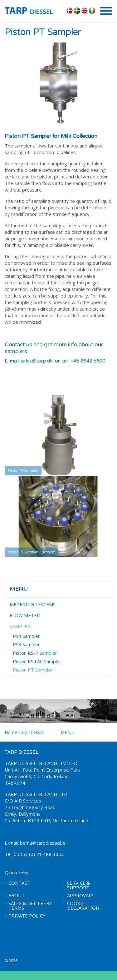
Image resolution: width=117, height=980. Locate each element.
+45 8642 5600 (88, 361)
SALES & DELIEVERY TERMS (30, 906)
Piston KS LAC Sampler (37, 661)
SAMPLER (20, 626)
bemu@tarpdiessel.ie (43, 843)
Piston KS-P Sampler (35, 653)
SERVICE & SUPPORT (79, 885)
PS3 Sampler (26, 644)
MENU (19, 589)
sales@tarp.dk (37, 361)
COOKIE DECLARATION (83, 906)
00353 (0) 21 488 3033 (39, 854)
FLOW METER (25, 615)
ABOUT (17, 895)
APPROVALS (80, 895)
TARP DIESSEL (33, 10)
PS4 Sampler (26, 636)
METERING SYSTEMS (33, 604)
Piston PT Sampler (33, 670)
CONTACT (19, 883)
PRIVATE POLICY (27, 916)
